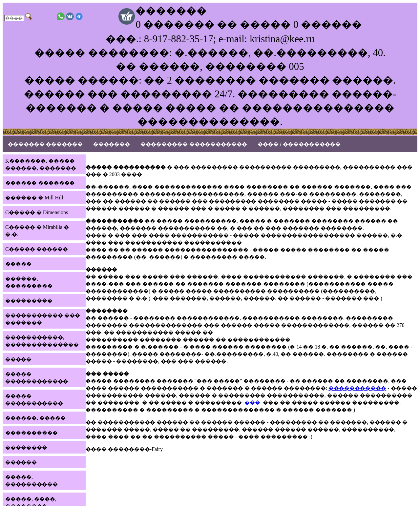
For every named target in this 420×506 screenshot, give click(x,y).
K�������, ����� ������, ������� (41, 164)
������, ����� (35, 418)
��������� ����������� (194, 144)
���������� (31, 433)
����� (18, 264)
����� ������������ (37, 378)
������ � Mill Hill (34, 198)
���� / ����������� (299, 144)
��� (252, 403)
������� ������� (45, 144)
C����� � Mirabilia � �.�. (37, 231)
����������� (357, 388)
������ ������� (40, 183)
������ (21, 462)
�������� (26, 447)
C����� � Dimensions (37, 212)
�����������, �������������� (42, 341)
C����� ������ (37, 249)
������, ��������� (29, 282)
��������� (29, 301)
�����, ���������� (31, 481)
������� (112, 144)
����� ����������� (34, 400)
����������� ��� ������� (43, 319)
